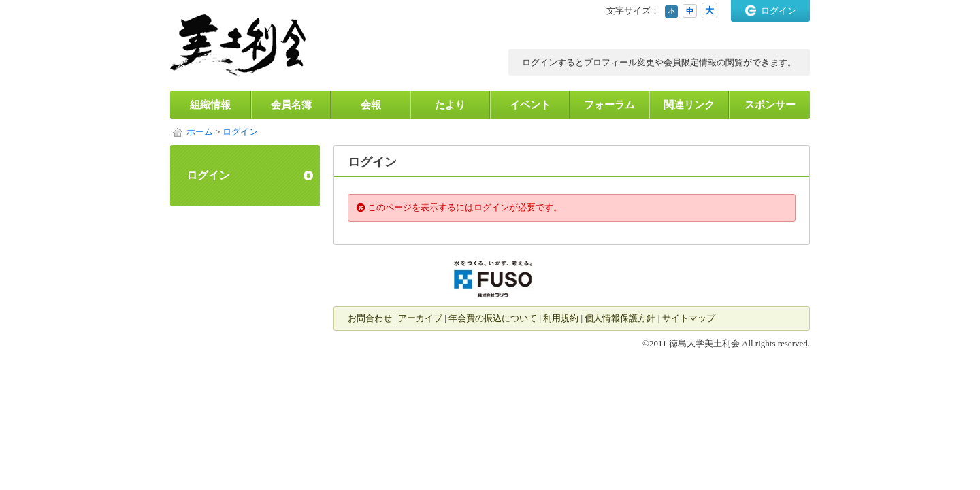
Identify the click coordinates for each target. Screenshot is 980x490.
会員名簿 (291, 105)
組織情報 (210, 105)
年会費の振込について (493, 318)
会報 (371, 105)
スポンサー (770, 105)
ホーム (200, 132)
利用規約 (561, 318)
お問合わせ (370, 318)
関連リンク (689, 105)
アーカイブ (420, 318)
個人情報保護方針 (620, 318)
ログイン (779, 11)
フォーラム (609, 105)
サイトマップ (689, 318)
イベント (530, 105)
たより (450, 105)
